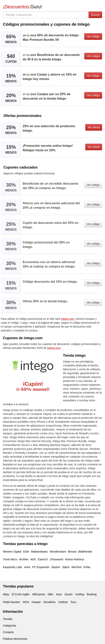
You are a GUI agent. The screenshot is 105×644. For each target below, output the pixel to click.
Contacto (8, 632)
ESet (26, 552)
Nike (51, 594)
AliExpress (39, 594)
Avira (27, 567)
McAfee (24, 559)
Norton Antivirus (75, 559)
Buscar (95, 15)
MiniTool (76, 567)
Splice (66, 567)
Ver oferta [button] (94, 127)
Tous (73, 602)
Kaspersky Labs (13, 567)
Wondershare (58, 552)
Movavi (72, 552)
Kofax (87, 567)
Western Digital (12, 552)
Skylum (56, 567)
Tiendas (8, 619)
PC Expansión (41, 567)
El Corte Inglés (21, 594)
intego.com (68, 319)
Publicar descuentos (15, 639)
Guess (68, 594)
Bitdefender (85, 552)
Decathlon (49, 602)
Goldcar (63, 602)
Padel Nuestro (12, 602)
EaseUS (43, 559)
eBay (6, 594)
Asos (59, 594)
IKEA (26, 602)
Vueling (80, 594)
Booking (92, 594)
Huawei (36, 602)
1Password (56, 559)
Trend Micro (10, 559)
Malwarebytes (39, 552)
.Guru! (22, 7)
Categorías (9, 626)
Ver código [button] (93, 37)
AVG (33, 559)
